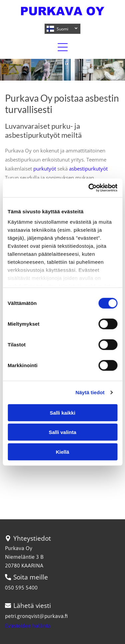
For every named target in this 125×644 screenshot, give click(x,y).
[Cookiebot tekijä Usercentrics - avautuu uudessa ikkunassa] (89, 188)
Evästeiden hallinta (28, 626)
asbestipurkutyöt (88, 169)
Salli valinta (62, 432)
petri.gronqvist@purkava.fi (36, 616)
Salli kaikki (62, 412)
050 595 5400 (21, 587)
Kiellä (62, 452)
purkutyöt (45, 169)
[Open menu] (63, 47)
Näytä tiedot (90, 392)
